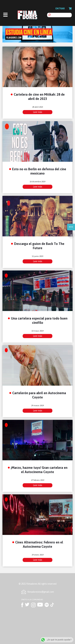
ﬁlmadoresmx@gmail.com (41, 592)
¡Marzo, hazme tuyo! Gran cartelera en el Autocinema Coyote (39, 470)
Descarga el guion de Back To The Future (39, 246)
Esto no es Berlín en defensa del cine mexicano (39, 171)
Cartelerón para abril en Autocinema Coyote (39, 395)
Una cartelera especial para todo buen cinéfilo (39, 320)
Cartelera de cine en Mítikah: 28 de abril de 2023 (39, 96)
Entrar (60, 8)
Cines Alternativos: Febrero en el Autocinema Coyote (39, 544)
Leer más (38, 112)
